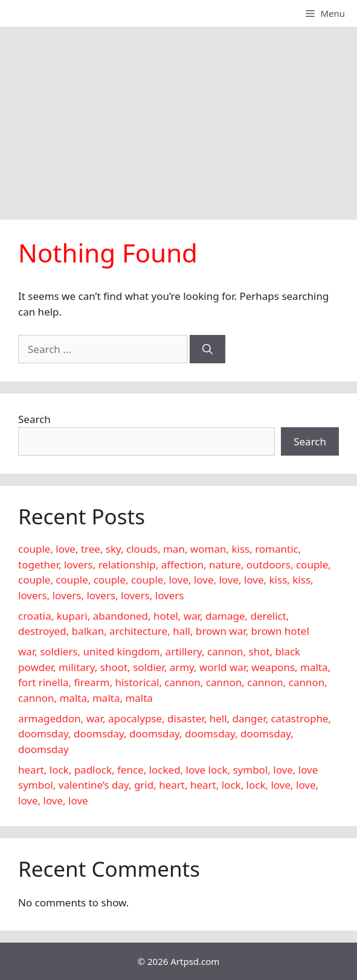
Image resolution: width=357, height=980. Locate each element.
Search (34, 419)
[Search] (207, 349)
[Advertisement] (178, 117)
